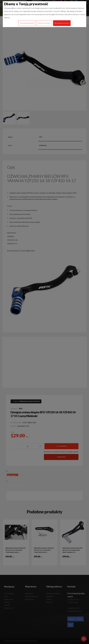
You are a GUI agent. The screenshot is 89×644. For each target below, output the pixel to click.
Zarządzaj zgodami (27, 23)
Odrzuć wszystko (44, 23)
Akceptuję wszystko (62, 23)
